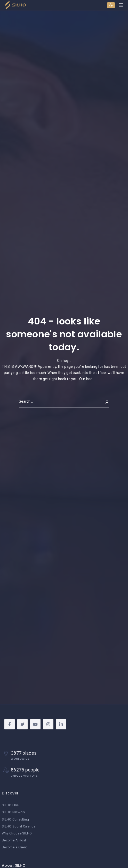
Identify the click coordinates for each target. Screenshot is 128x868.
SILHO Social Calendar (19, 826)
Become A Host (14, 840)
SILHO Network (14, 812)
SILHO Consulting (15, 819)
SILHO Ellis (10, 805)
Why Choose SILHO (17, 833)
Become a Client (14, 847)
